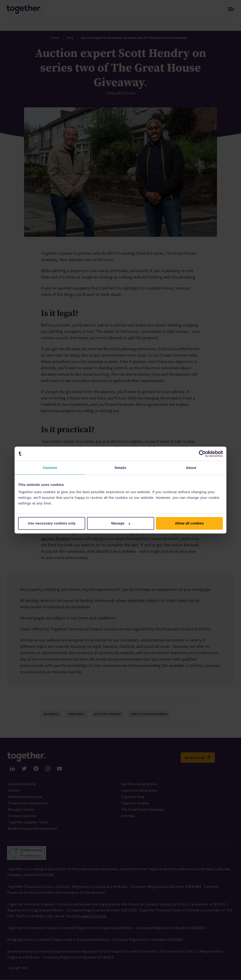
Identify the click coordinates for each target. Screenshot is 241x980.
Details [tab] (120, 468)
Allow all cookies (189, 523)
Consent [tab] (50, 468)
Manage (121, 523)
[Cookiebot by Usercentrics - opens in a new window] (202, 454)
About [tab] (191, 468)
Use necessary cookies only (52, 523)
